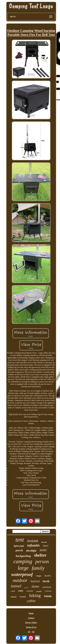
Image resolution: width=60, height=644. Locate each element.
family (38, 568)
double (48, 576)
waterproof (22, 574)
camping (23, 561)
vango (39, 576)
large (23, 568)
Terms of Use (31, 627)
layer (46, 546)
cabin (31, 601)
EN (29, 632)
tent (20, 540)
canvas (30, 591)
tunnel (16, 586)
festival (35, 581)
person (42, 561)
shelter (40, 555)
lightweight (19, 546)
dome (35, 586)
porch (19, 550)
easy (21, 591)
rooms (23, 597)
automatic (47, 587)
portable (39, 591)
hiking (35, 595)
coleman (48, 591)
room (48, 596)
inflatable (34, 545)
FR (33, 632)
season (14, 597)
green (26, 588)
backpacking (23, 556)
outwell (44, 542)
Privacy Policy (31, 623)
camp (13, 591)
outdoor (20, 580)
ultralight (31, 551)
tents (43, 550)
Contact (31, 618)
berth (46, 581)
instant (33, 541)
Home (31, 613)
